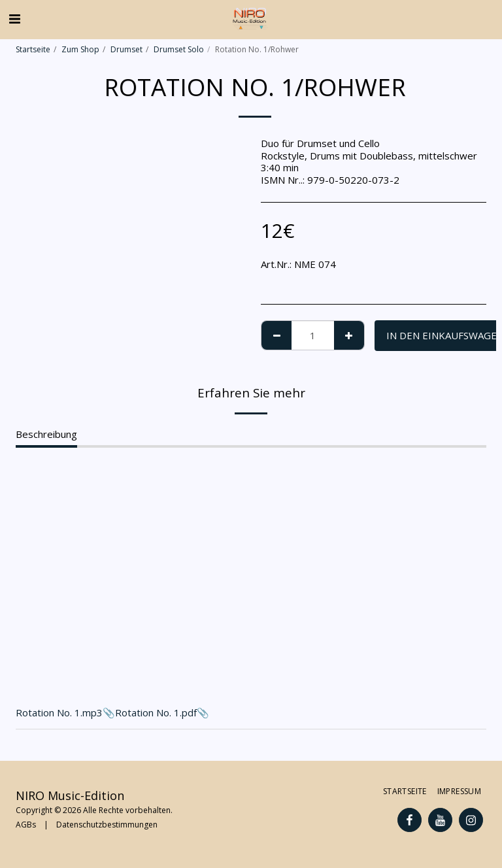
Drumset (126, 49)
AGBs (26, 825)
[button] (14, 19)
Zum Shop (80, 49)
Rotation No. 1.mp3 (59, 712)
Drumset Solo (179, 49)
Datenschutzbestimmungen (107, 825)
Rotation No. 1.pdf (156, 712)
